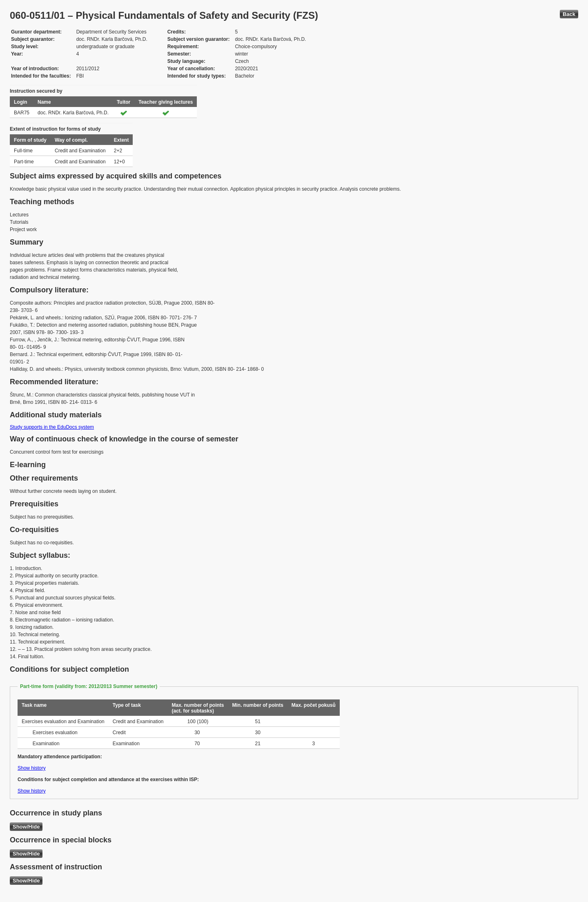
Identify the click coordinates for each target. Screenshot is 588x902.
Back (569, 14)
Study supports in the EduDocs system (52, 427)
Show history (32, 768)
